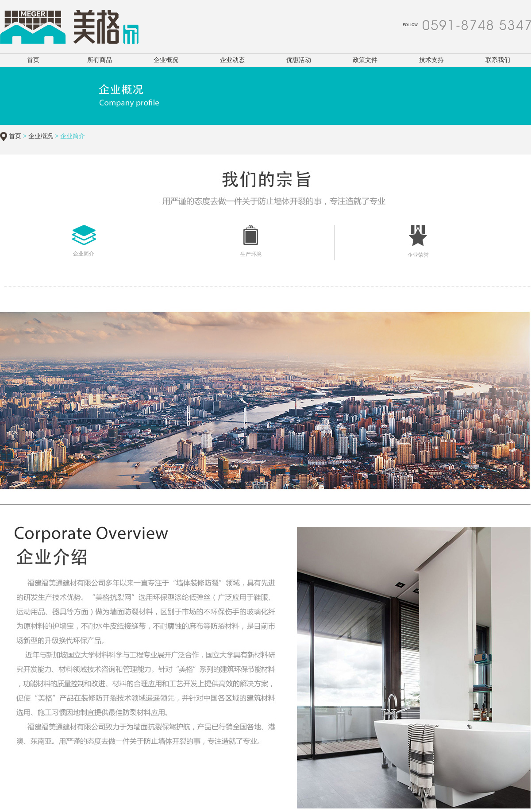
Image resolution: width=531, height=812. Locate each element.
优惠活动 (299, 60)
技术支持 (431, 60)
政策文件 (365, 60)
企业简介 (84, 254)
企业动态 (232, 60)
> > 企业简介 (53, 136)
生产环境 (251, 254)
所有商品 (100, 60)
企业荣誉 (418, 255)
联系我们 (498, 60)
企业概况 (166, 60)
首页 (33, 60)
